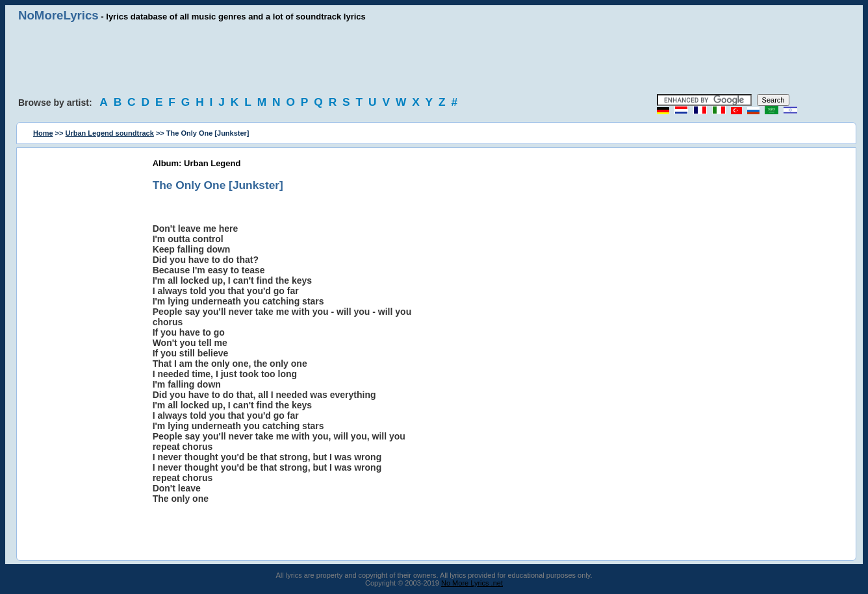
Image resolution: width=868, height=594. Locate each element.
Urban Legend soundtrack (110, 133)
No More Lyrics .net (472, 583)
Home (43, 133)
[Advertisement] (434, 58)
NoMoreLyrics (58, 15)
